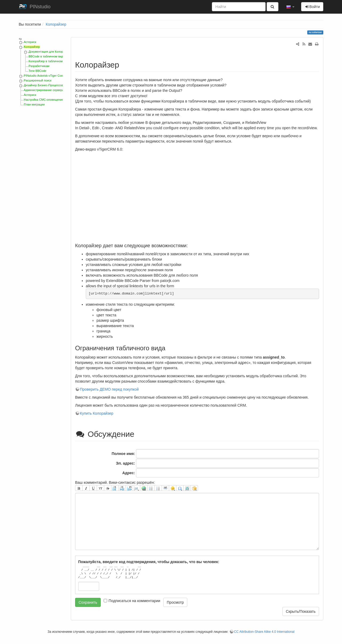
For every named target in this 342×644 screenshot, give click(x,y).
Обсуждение (106, 434)
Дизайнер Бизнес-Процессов (44, 85)
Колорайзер (56, 24)
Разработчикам (39, 66)
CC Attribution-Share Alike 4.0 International (264, 632)
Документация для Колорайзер (50, 52)
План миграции (34, 104)
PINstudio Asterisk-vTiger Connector (47, 76)
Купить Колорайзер (97, 413)
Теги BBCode (37, 71)
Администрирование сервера (44, 90)
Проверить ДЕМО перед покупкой (109, 389)
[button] (290, 7)
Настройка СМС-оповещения (44, 100)
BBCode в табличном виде (47, 56)
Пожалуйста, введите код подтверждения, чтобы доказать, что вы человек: (149, 562)
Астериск (30, 42)
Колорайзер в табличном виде (49, 61)
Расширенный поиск (38, 80)
